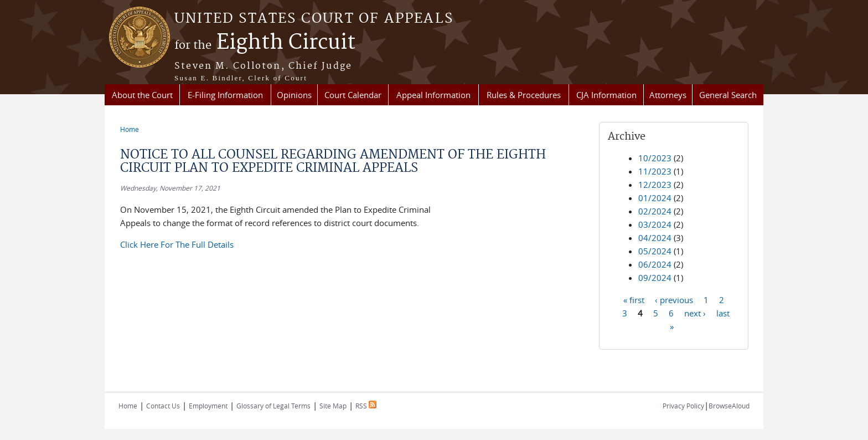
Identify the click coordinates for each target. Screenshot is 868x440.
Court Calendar (353, 95)
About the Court (142, 95)
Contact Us (163, 406)
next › (695, 313)
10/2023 (655, 158)
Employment (208, 406)
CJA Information (606, 95)
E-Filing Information (225, 95)
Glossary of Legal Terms (273, 406)
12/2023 (655, 185)
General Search (728, 95)
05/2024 (655, 251)
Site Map (333, 406)
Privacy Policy (683, 406)
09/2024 (655, 278)
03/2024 (655, 224)
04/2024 (655, 238)
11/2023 (655, 171)
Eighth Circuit (265, 43)
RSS (366, 406)
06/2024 (655, 264)
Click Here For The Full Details (177, 244)
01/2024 (655, 198)
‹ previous (674, 299)
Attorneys (668, 95)
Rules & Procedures (524, 95)
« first (634, 299)
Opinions (294, 95)
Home (130, 129)
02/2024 (655, 211)
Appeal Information (433, 95)
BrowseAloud (729, 406)
